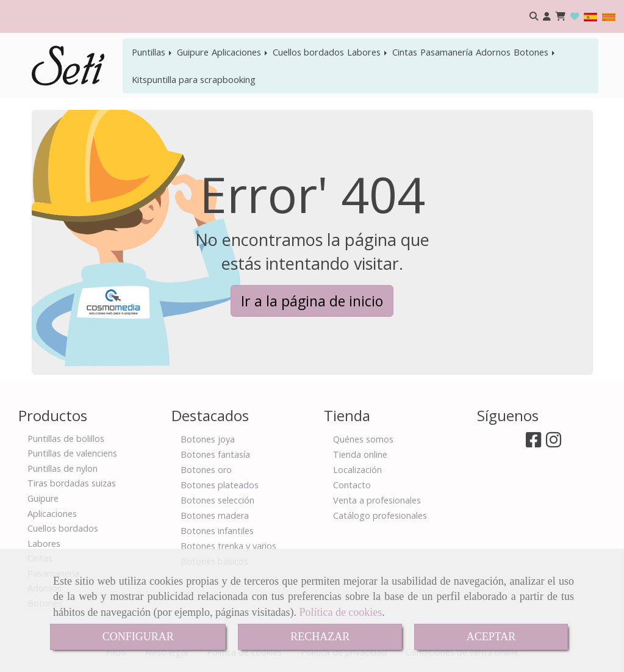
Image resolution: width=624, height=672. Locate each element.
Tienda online (360, 454)
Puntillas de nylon (63, 468)
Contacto (352, 485)
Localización (357, 470)
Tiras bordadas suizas (72, 483)
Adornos (493, 52)
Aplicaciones (241, 52)
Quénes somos (363, 439)
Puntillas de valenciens (72, 453)
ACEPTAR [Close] (491, 637)
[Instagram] (554, 443)
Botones (535, 52)
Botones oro (206, 470)
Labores (368, 52)
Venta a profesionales (377, 500)
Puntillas (153, 52)
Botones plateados (220, 485)
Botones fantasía (215, 454)
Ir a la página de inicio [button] (312, 301)
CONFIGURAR (138, 637)
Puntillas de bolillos (66, 439)
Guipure (193, 52)
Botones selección (217, 500)
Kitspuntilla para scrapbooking (194, 79)
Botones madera (215, 515)
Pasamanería (446, 52)
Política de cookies (340, 612)
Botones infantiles (217, 531)
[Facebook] (533, 443)
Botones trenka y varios (228, 546)
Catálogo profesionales (380, 515)
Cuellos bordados (308, 52)
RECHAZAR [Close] (320, 637)
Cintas (405, 52)
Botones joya (208, 439)
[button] (547, 17)
